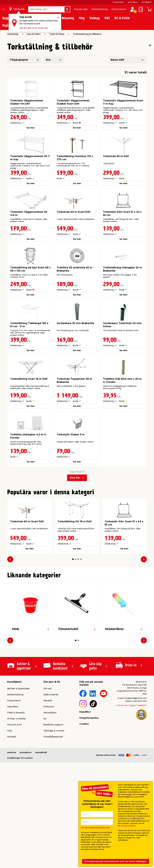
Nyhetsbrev (133, 2)
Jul (45, 719)
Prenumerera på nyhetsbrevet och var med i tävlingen (116, 861)
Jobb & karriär (119, 9)
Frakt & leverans (16, 713)
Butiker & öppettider (18, 689)
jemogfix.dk (41, 752)
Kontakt (12, 737)
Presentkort (118, 2)
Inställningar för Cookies (20, 758)
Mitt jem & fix (14, 725)
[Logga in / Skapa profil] (132, 9)
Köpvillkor (13, 707)
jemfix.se (12, 752)
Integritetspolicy (89, 718)
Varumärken (50, 713)
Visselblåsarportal (53, 737)
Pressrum (49, 707)
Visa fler (75, 478)
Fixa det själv (81, 9)
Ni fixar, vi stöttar (16, 719)
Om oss (47, 689)
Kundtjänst (147, 2)
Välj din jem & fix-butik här (34, 28)
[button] (73, 559)
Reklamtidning (99, 9)
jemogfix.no (26, 752)
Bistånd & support (53, 725)
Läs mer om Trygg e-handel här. (132, 705)
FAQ (10, 731)
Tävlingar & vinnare (54, 731)
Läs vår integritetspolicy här (95, 828)
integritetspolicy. (128, 826)
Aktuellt (48, 701)
